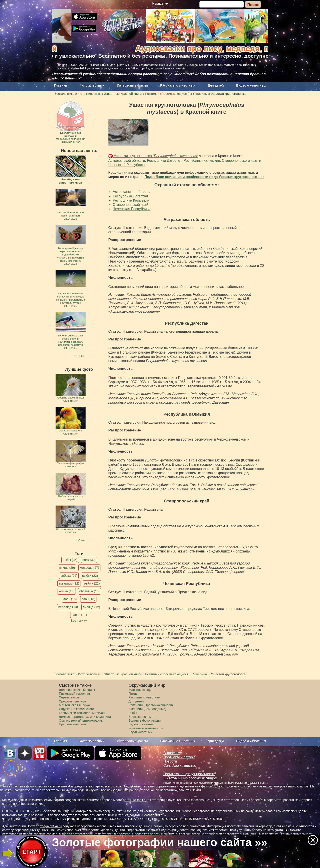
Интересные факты (132, 85)
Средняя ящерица (72, 701)
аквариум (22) (69, 583)
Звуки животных (140, 732)
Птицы (133, 694)
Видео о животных (251, 85)
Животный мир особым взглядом (190, 778)
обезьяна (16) (89, 591)
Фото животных (92, 85)
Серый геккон (69, 697)
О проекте (172, 753)
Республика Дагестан (130, 196)
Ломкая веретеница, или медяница (85, 717)
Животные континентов (146, 728)
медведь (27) (89, 568)
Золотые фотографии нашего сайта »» (160, 842)
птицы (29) (67, 568)
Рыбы (133, 713)
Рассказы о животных (178, 85)
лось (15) (70, 599)
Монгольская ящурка (74, 705)
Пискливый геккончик (75, 694)
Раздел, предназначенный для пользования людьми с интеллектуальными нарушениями (214, 783)
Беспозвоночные (141, 717)
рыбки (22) (90, 576)
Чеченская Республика (132, 209)
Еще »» (79, 356)
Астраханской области (127, 161)
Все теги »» (79, 621)
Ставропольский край (131, 205)
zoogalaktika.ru (51, 826)
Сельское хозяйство (180, 766)
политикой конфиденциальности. (290, 834)
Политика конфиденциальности (189, 774)
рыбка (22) (92, 583)
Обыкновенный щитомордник (81, 720)
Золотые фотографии (145, 720)
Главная (61, 85)
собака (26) (69, 576)
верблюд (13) (68, 607)
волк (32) (89, 560)
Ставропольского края (240, 161)
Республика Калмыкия (131, 200)
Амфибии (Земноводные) (147, 709)
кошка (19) (67, 591)
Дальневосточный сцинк (77, 690)
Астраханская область (131, 192)
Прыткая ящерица (72, 724)
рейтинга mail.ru (135, 800)
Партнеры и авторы (179, 757)
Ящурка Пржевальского (76, 709)
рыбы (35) (70, 560)
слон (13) (88, 599)
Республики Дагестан (164, 161)
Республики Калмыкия (202, 161)
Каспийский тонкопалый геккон (82, 713)
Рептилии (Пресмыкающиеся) (151, 705)
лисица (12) (91, 607)
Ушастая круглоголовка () (156, 156)
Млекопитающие (141, 690)
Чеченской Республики (127, 165)
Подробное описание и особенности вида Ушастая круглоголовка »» (204, 177)
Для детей (216, 85)
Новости (170, 761)
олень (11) (79, 615)
